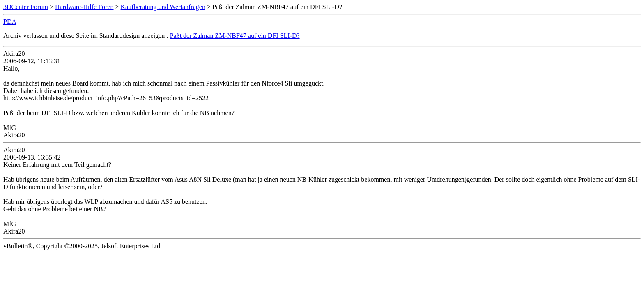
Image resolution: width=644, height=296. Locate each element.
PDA (10, 22)
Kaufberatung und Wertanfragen (163, 7)
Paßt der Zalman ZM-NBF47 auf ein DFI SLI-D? (235, 36)
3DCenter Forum (26, 7)
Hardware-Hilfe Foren (84, 7)
